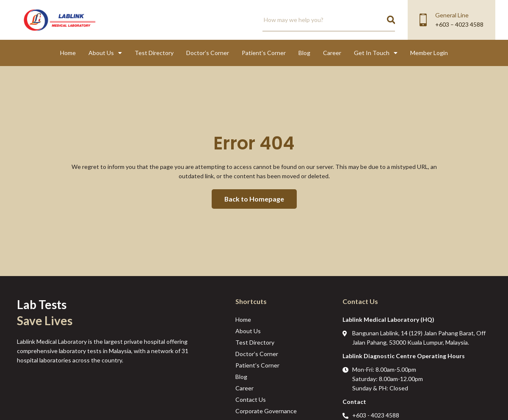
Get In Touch (376, 53)
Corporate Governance (266, 411)
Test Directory (154, 53)
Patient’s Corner (264, 53)
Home (68, 53)
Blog (304, 53)
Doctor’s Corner (208, 53)
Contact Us (251, 399)
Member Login (429, 53)
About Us (105, 53)
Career (332, 53)
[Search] (391, 20)
